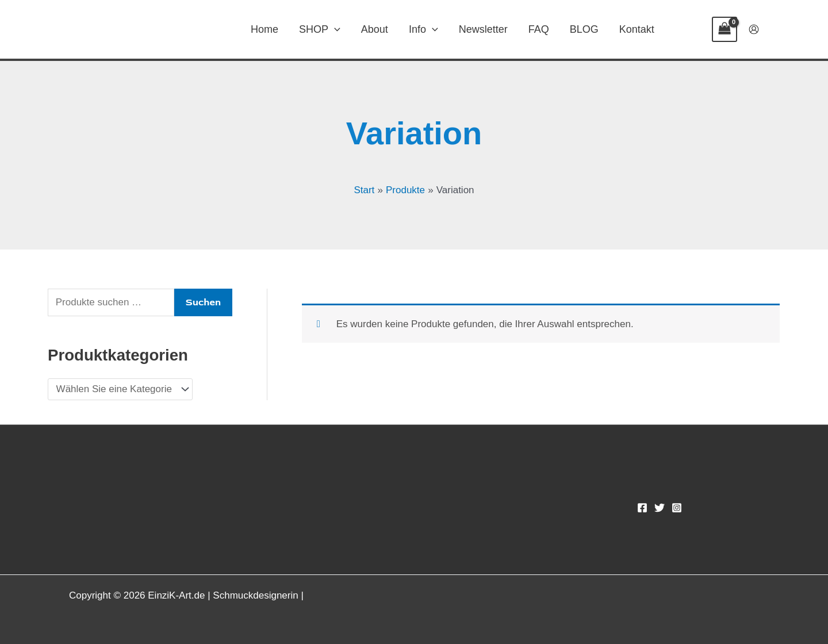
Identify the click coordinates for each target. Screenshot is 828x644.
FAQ (539, 29)
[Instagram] (677, 508)
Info (423, 29)
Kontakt (637, 29)
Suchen (203, 302)
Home (264, 29)
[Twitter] (660, 508)
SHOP (320, 29)
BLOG (584, 29)
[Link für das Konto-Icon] (754, 29)
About (375, 29)
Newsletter (483, 29)
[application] (334, 29)
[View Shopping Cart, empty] (724, 29)
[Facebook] (642, 508)
